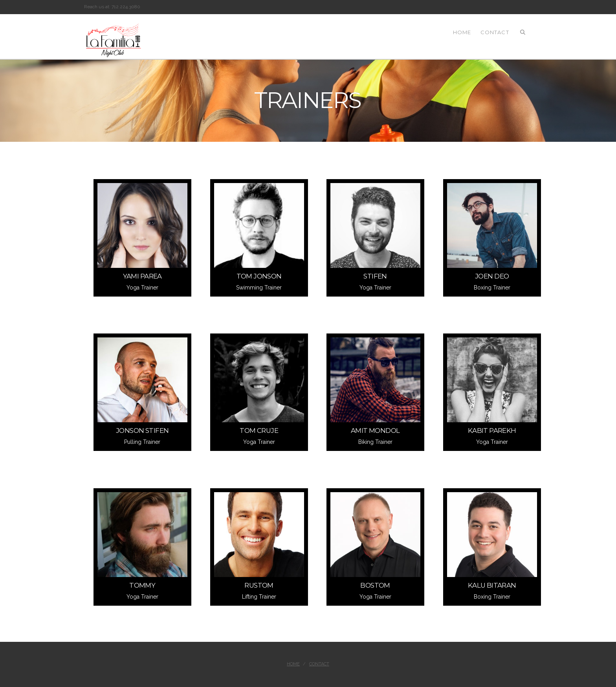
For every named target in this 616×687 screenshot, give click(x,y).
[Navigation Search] (523, 32)
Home (293, 664)
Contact (319, 664)
